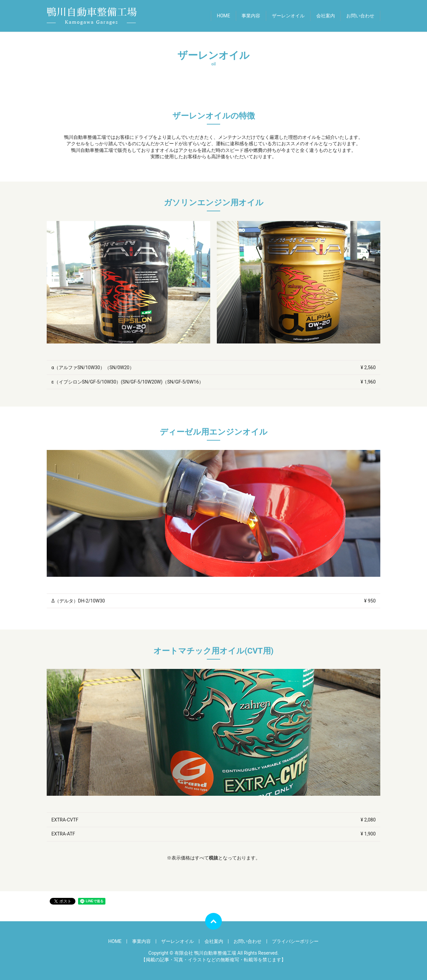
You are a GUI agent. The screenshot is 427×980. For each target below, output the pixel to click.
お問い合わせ (360, 16)
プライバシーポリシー (295, 941)
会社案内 (326, 16)
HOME (224, 16)
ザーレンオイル (288, 16)
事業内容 (251, 16)
